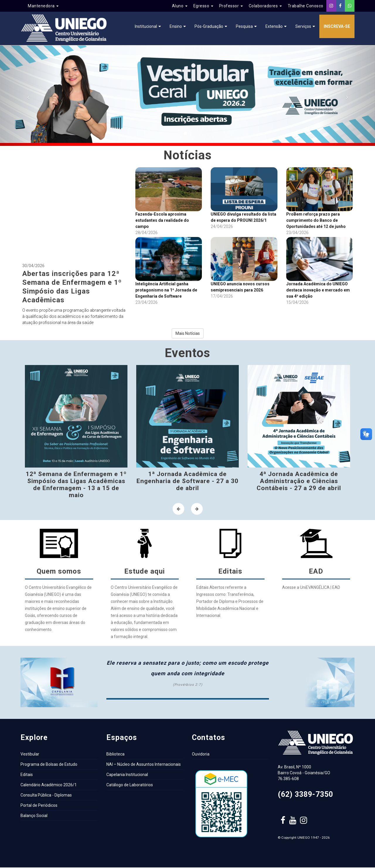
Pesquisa (244, 26)
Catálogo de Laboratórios (130, 785)
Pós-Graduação (209, 26)
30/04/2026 (74, 247)
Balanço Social (34, 816)
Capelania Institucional (127, 775)
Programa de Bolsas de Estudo (49, 765)
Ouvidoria (201, 755)
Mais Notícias (188, 334)
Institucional (146, 26)
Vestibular (30, 755)
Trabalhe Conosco (306, 6)
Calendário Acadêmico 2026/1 (49, 785)
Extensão (274, 26)
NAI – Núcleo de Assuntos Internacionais (144, 765)
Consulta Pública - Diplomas (46, 796)
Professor (231, 6)
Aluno (180, 6)
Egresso (203, 6)
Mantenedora (43, 6)
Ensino (176, 26)
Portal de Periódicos (39, 806)
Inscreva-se (337, 26)
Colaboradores (265, 6)
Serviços (303, 26)
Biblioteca (115, 755)
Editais (27, 775)
